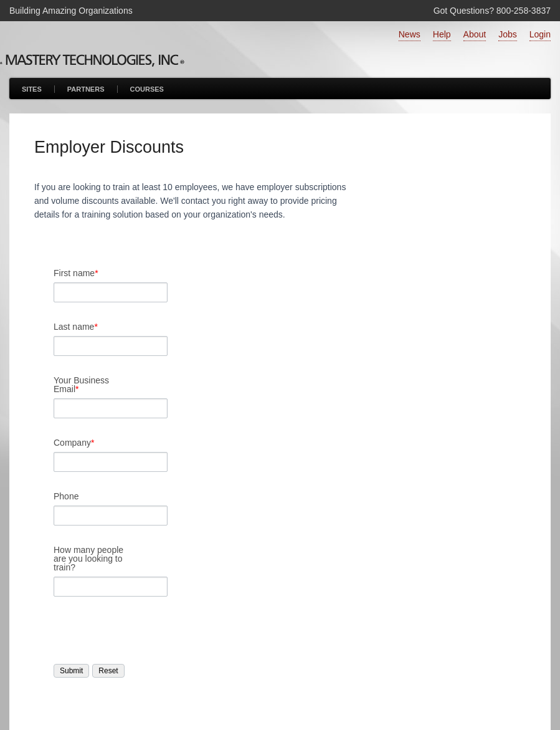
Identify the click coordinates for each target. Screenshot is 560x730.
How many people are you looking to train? (88, 559)
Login (540, 34)
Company (74, 443)
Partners (86, 89)
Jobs (508, 34)
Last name (76, 327)
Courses (147, 89)
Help (442, 34)
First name (76, 273)
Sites (32, 89)
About (475, 34)
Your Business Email (81, 385)
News (410, 34)
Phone (66, 496)
